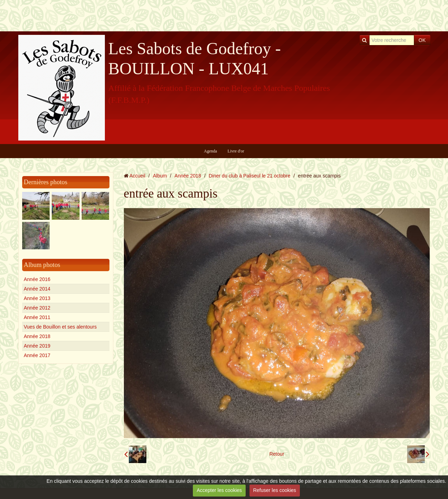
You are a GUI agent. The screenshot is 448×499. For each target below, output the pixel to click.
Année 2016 (37, 279)
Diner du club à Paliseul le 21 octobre (250, 176)
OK (422, 40)
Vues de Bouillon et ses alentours (60, 327)
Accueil (137, 176)
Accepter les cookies (219, 490)
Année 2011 (37, 317)
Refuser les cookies (275, 490)
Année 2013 (37, 298)
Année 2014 (37, 289)
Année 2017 (37, 355)
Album (160, 176)
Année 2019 (37, 346)
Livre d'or (236, 151)
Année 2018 (37, 336)
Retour (277, 454)
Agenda (210, 151)
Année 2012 (37, 308)
